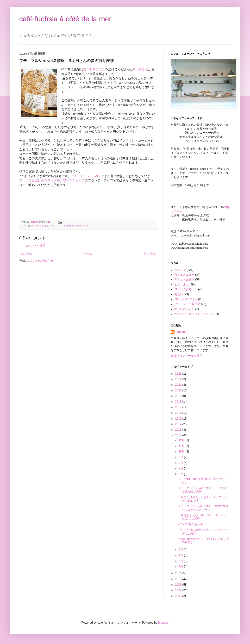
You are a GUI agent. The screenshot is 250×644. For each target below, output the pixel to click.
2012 (179, 435)
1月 (181, 566)
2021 (179, 385)
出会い (179, 294)
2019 (179, 396)
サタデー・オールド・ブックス (194, 314)
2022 (179, 379)
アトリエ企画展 (40, 226)
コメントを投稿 (35, 246)
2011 (179, 573)
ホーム (88, 254)
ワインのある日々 (186, 289)
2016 (179, 413)
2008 (179, 590)
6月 (181, 474)
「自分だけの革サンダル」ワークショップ (55, 180)
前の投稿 (149, 254)
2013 (179, 430)
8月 (181, 463)
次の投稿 (26, 254)
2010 (179, 579)
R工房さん (141, 69)
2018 (179, 402)
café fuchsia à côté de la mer (65, 19)
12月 (182, 440)
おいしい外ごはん (186, 299)
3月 (181, 561)
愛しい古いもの (184, 309)
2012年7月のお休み (191, 524)
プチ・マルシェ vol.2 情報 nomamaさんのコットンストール (203, 508)
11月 (182, 446)
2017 (179, 407)
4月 (181, 555)
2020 (179, 390)
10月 (182, 452)
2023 (179, 374)
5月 (181, 550)
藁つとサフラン (94, 69)
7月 (181, 468)
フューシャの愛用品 (62, 226)
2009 (179, 585)
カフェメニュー (184, 275)
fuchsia (181, 332)
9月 (181, 457)
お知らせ (180, 270)
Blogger (163, 623)
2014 (179, 424)
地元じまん (82, 226)
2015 (179, 419)
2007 (179, 596)
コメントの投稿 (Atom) (41, 261)
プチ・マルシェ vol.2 (86, 176)
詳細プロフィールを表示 (187, 356)
